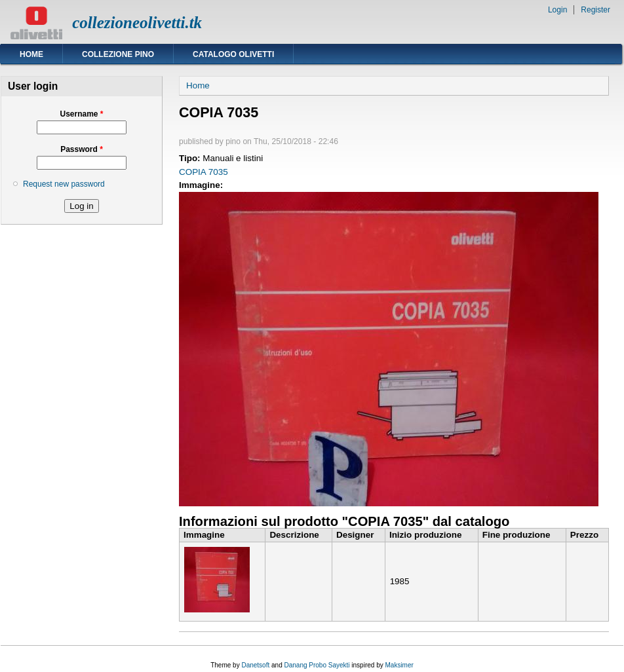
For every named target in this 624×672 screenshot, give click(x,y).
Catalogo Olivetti (233, 54)
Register (595, 10)
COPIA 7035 (204, 172)
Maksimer (399, 665)
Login (557, 10)
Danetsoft (255, 665)
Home (31, 54)
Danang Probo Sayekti (317, 665)
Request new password (64, 184)
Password (82, 149)
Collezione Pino (118, 54)
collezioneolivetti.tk (137, 23)
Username (81, 114)
